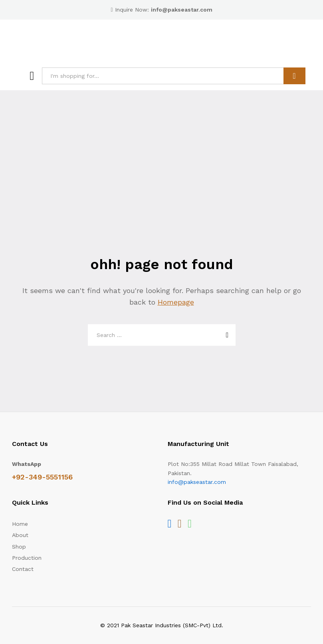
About (20, 535)
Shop (19, 547)
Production (27, 558)
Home (20, 524)
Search (294, 76)
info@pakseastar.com (197, 482)
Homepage (176, 302)
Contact (23, 569)
